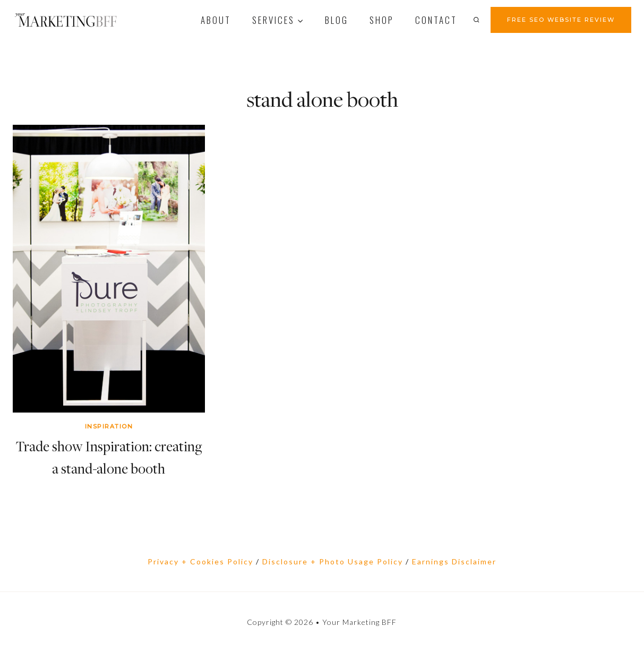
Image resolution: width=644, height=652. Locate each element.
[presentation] (109, 269)
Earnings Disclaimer (454, 561)
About (216, 20)
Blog (337, 20)
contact (436, 20)
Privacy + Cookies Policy (200, 561)
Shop (382, 20)
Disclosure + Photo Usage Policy (333, 561)
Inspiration (109, 426)
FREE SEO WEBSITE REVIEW (561, 20)
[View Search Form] (479, 20)
